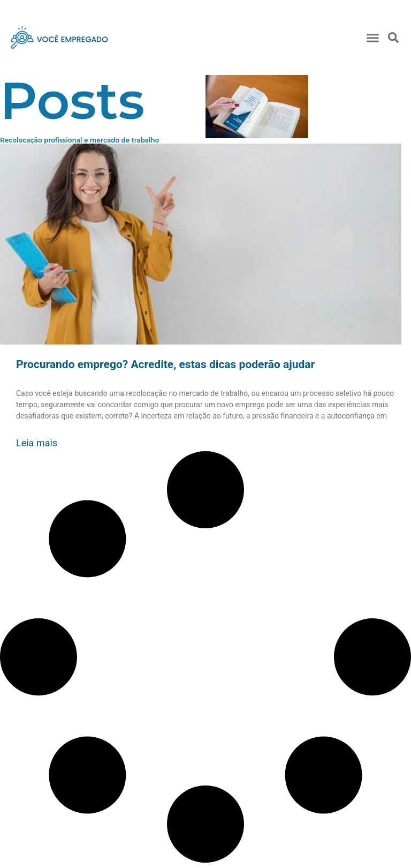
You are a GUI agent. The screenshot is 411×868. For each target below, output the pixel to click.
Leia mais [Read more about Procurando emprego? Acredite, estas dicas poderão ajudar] (37, 443)
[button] (372, 38)
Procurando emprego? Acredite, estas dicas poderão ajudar (165, 364)
